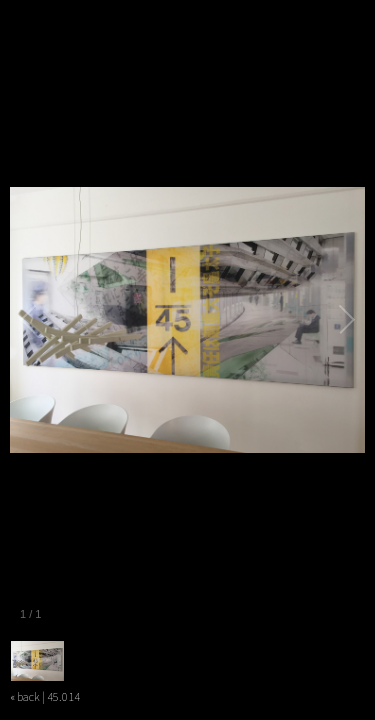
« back (25, 696)
